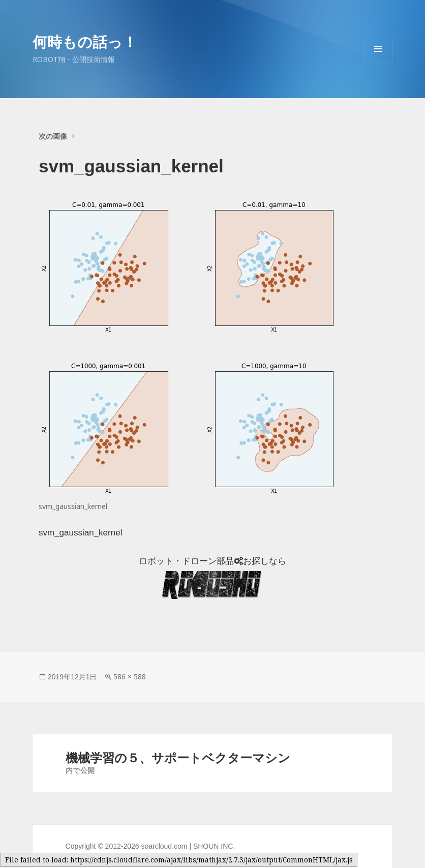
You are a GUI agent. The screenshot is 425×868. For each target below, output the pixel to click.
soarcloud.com (164, 846)
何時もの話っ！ (85, 41)
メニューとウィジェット (378, 63)
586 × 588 (130, 677)
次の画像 (53, 136)
